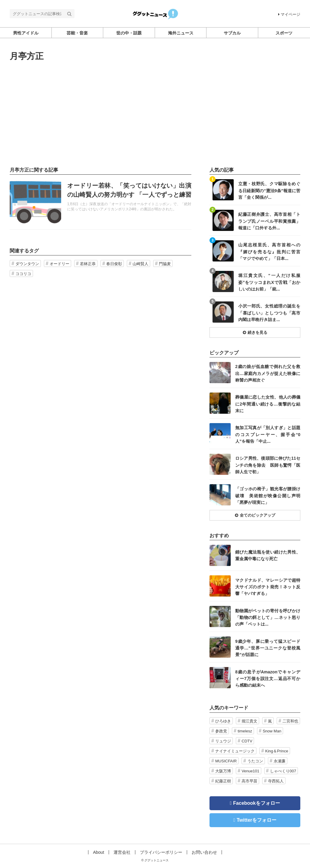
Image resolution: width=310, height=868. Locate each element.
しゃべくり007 (283, 771)
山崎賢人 (140, 264)
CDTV (247, 741)
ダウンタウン (27, 264)
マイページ (289, 14)
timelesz (245, 731)
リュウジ (223, 741)
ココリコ (23, 274)
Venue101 (251, 771)
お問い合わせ (204, 852)
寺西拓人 (276, 781)
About (99, 852)
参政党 (221, 731)
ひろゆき (223, 721)
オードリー (59, 264)
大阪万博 (223, 771)
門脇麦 (165, 264)
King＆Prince (277, 751)
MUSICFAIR (226, 761)
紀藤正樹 (223, 781)
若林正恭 (88, 264)
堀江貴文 (249, 721)
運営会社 (122, 852)
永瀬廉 (280, 761)
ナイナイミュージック (235, 751)
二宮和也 (290, 721)
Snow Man (272, 731)
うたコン (255, 761)
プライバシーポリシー (161, 852)
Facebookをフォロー (257, 803)
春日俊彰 (114, 264)
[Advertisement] (155, 114)
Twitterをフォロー (257, 820)
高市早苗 (249, 781)
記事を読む (101, 202)
